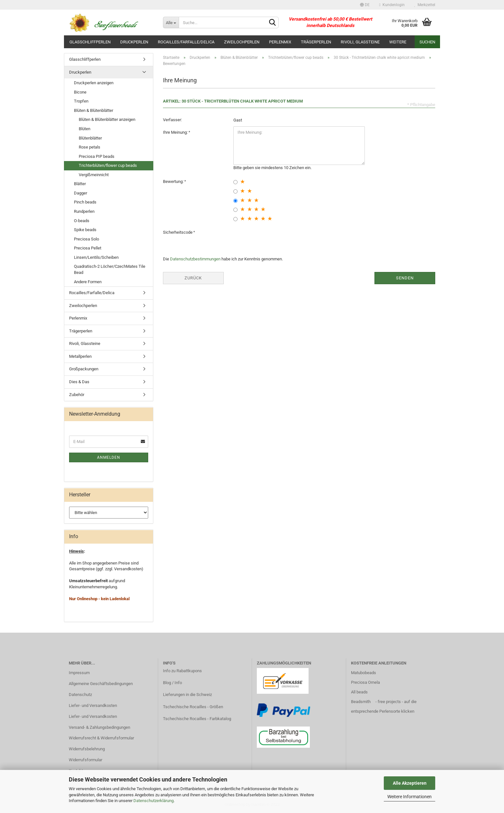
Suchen (427, 42)
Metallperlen (80, 356)
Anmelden (109, 457)
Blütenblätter (90, 138)
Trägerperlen (316, 42)
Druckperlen (134, 42)
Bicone (80, 92)
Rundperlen (84, 211)
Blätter (80, 184)
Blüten (85, 129)
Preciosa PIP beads (97, 156)
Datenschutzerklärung (153, 801)
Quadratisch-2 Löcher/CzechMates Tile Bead (110, 269)
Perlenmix (280, 42)
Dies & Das (79, 382)
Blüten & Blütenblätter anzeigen (107, 119)
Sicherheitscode (178, 232)
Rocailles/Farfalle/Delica (186, 42)
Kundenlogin (392, 5)
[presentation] (282, 239)
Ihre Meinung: (176, 132)
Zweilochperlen (242, 42)
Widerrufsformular (85, 760)
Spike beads (85, 230)
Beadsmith (361, 702)
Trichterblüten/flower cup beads (108, 165)
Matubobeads (364, 673)
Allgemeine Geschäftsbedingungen (101, 684)
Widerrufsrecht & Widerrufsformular (101, 738)
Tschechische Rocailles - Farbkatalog (197, 719)
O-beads (82, 221)
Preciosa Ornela (365, 682)
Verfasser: (172, 120)
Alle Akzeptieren (410, 783)
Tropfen (81, 101)
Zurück (193, 278)
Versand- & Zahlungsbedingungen (99, 727)
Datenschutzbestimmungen (195, 259)
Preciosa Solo (86, 239)
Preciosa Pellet (88, 248)
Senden (405, 278)
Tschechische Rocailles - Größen (193, 707)
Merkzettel (425, 5)
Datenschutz (80, 695)
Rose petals (90, 147)
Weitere (398, 42)
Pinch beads (85, 202)
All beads (359, 692)
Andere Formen (88, 282)
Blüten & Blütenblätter (94, 110)
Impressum (79, 673)
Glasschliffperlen (90, 42)
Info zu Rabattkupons (182, 671)
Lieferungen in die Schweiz (187, 695)
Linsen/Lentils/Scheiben (96, 257)
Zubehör (77, 395)
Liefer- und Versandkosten (93, 705)
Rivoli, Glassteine (360, 42)
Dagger (81, 193)
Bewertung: (174, 181)
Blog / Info (172, 683)
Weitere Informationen (410, 797)
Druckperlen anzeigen (94, 83)
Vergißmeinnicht (94, 175)
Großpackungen (84, 369)
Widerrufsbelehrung (87, 749)
